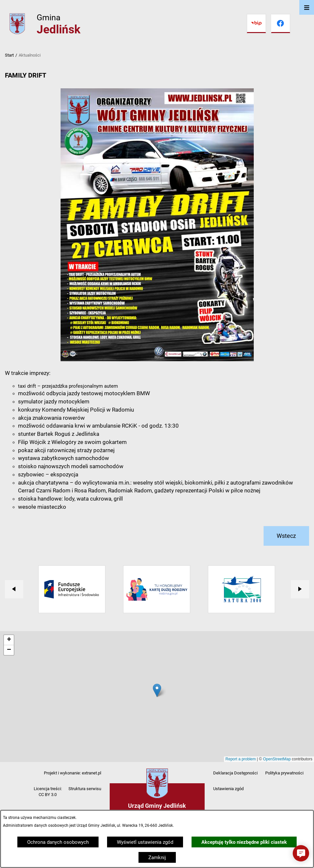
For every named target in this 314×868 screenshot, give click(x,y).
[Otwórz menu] (307, 7)
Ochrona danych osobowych (58, 842)
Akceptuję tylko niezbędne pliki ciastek (244, 842)
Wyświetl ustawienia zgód (145, 842)
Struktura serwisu (85, 789)
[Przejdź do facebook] (281, 24)
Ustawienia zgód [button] (228, 789)
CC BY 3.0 (48, 795)
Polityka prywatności (284, 773)
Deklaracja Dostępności (235, 773)
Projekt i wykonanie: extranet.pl (73, 773)
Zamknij (157, 858)
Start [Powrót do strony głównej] (9, 55)
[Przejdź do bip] (256, 24)
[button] (301, 853)
